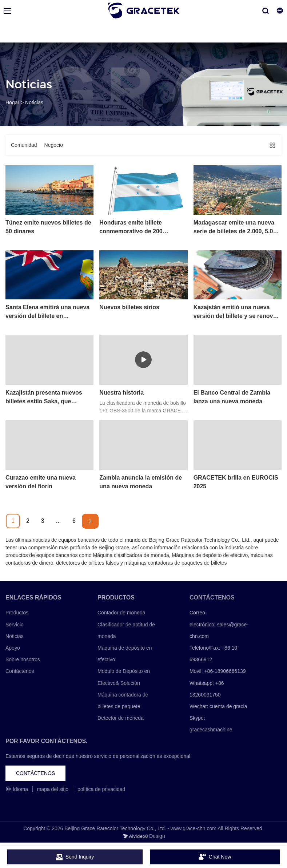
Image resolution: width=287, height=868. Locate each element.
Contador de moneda (121, 613)
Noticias (34, 102)
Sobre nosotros (23, 659)
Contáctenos (20, 671)
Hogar (12, 102)
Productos (17, 613)
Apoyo (13, 648)
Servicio (15, 625)
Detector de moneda (121, 718)
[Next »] (90, 521)
